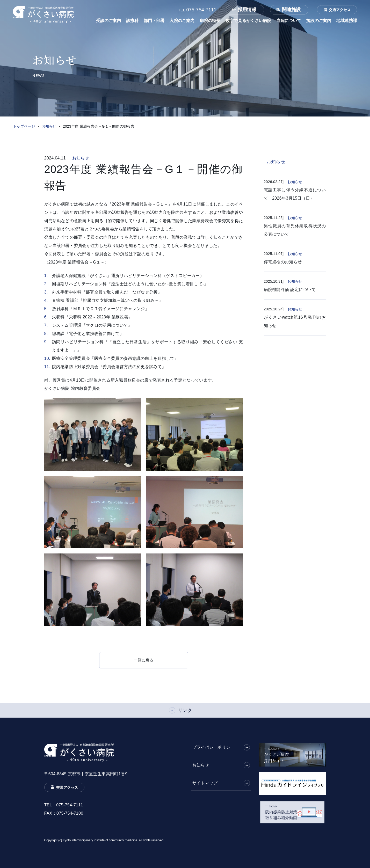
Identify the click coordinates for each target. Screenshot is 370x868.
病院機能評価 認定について (290, 290)
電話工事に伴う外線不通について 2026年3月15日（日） (295, 194)
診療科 (132, 21)
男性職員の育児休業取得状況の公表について (295, 230)
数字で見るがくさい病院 (248, 21)
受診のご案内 (108, 21)
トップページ (24, 126)
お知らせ (49, 126)
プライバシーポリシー (213, 747)
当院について (289, 21)
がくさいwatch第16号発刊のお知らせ (295, 321)
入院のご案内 (182, 21)
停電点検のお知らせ (283, 262)
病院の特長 (210, 21)
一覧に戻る (144, 660)
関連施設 (291, 10)
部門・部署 (154, 21)
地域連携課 (347, 21)
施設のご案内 (319, 21)
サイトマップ (205, 783)
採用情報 (247, 10)
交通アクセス (340, 10)
